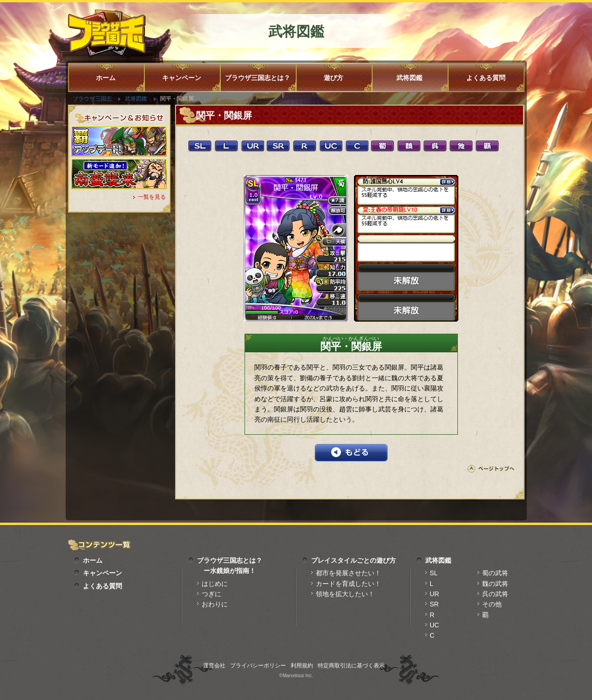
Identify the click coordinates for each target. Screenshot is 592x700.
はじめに (215, 584)
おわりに (215, 604)
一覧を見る (152, 197)
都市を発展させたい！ (348, 573)
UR (435, 594)
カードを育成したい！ (348, 584)
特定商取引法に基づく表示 (351, 666)
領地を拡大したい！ (345, 594)
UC (435, 625)
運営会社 (214, 666)
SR (434, 604)
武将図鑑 (409, 78)
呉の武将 (495, 594)
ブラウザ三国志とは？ (258, 78)
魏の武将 (495, 584)
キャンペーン (182, 78)
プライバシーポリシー (258, 666)
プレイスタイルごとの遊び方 (354, 560)
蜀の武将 (495, 573)
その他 (492, 604)
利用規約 (302, 666)
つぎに (211, 594)
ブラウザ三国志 (92, 99)
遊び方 (333, 78)
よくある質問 (486, 78)
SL (434, 573)
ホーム (106, 78)
